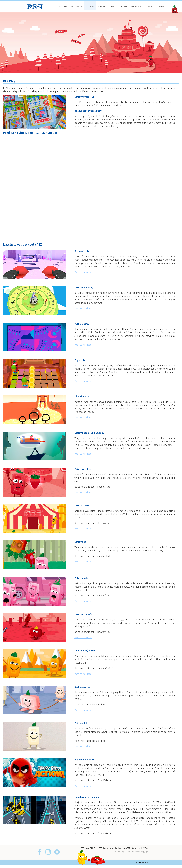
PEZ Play (90, 6)
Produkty (63, 6)
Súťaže (124, 6)
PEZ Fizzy (94, 848)
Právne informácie (133, 852)
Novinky (113, 6)
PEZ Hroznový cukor (106, 848)
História (148, 6)
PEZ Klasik (85, 848)
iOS (61, 91)
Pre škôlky (136, 6)
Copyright (145, 852)
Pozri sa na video (83, 272)
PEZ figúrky (76, 6)
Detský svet (136, 848)
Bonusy (102, 6)
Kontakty (160, 6)
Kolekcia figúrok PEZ (123, 848)
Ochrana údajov (120, 852)
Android (44, 91)
